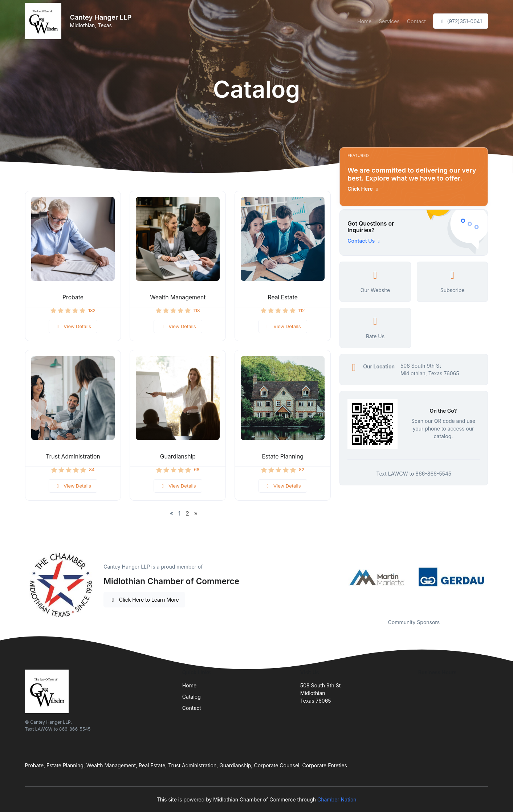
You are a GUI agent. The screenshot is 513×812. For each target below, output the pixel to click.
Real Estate (283, 297)
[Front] (45, 21)
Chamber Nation (337, 799)
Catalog (192, 697)
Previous (334, 577)
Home (364, 21)
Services (389, 21)
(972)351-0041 (461, 21)
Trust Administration (73, 457)
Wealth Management (178, 297)
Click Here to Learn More (144, 600)
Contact (416, 21)
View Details (73, 326)
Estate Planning (283, 457)
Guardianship (178, 457)
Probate (73, 297)
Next (493, 577)
